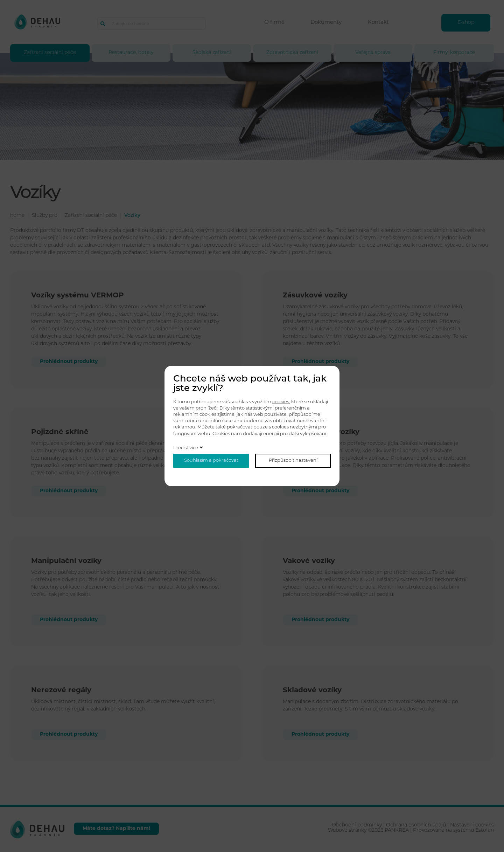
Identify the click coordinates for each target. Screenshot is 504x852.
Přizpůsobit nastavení (293, 461)
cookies (281, 402)
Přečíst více (186, 448)
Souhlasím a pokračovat (211, 461)
